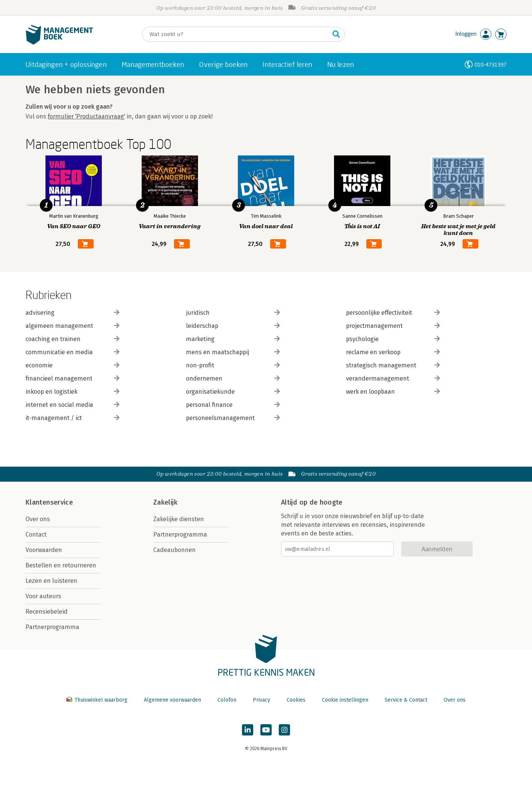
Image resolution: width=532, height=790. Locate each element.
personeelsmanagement (233, 418)
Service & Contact (406, 700)
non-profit (233, 365)
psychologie (393, 339)
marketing (233, 339)
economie (73, 365)
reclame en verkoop (393, 352)
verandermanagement (393, 378)
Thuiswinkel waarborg (98, 700)
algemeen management (73, 326)
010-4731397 (490, 64)
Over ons (38, 519)
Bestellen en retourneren (61, 565)
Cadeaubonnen (175, 550)
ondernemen (233, 378)
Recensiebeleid (47, 612)
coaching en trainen (73, 339)
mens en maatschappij (233, 352)
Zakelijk (165, 502)
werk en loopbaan (393, 392)
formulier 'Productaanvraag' (86, 116)
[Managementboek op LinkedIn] (248, 730)
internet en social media (73, 405)
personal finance (233, 405)
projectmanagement (393, 326)
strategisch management (393, 365)
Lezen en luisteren (51, 581)
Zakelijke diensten (179, 519)
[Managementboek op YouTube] (266, 730)
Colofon (227, 700)
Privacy (261, 700)
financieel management (73, 378)
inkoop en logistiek (73, 392)
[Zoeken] (236, 34)
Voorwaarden (44, 550)
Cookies (296, 700)
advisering (73, 313)
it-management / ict (73, 418)
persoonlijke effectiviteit (393, 313)
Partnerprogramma (52, 627)
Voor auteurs (43, 596)
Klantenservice (49, 502)
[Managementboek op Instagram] (284, 730)
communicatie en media (73, 352)
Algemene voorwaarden (172, 700)
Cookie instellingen (345, 700)
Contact (36, 535)
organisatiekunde (233, 392)
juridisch (233, 313)
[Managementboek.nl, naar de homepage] (59, 43)
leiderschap (233, 326)
